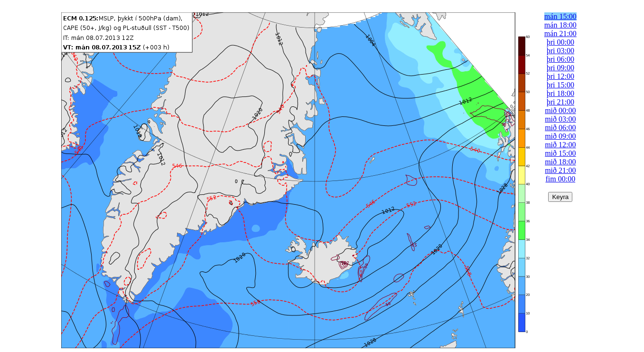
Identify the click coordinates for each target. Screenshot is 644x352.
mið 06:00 (560, 128)
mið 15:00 (560, 153)
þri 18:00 (560, 93)
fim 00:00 (561, 179)
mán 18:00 (560, 25)
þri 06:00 (560, 59)
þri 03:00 (560, 51)
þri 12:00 (560, 76)
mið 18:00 (560, 162)
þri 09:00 (560, 68)
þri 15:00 (560, 85)
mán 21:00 (560, 33)
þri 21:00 (560, 102)
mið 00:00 (560, 110)
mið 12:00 (560, 145)
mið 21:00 (560, 170)
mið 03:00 (560, 119)
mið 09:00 (560, 136)
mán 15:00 (560, 16)
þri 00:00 (560, 42)
